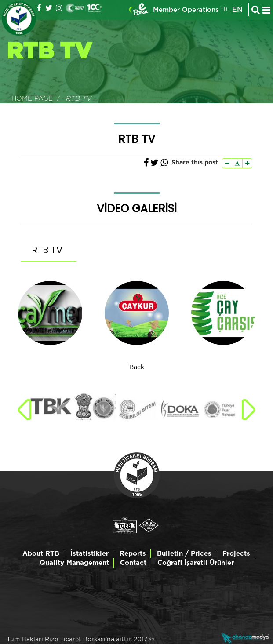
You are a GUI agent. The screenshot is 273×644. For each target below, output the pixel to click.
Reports (133, 554)
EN (237, 10)
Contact (133, 563)
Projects (236, 554)
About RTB (41, 554)
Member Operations (186, 10)
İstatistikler (89, 554)
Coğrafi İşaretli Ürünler (196, 563)
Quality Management (74, 563)
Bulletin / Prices (184, 554)
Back (137, 367)
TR (224, 10)
